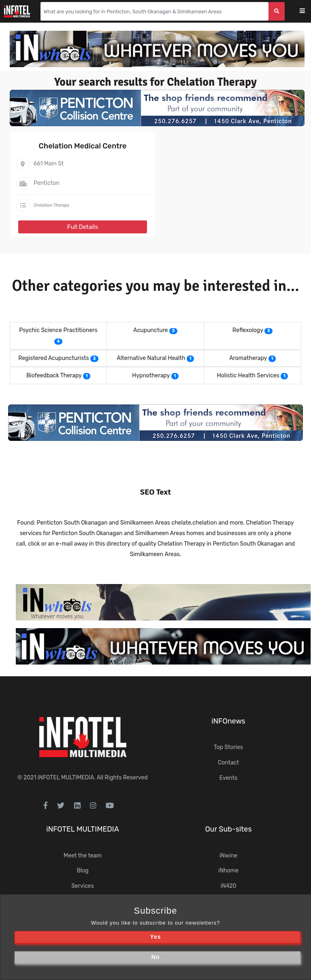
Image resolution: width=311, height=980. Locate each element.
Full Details (83, 227)
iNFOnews (228, 721)
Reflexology (248, 330)
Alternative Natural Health (151, 358)
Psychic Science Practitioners (58, 330)
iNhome (228, 871)
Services (83, 886)
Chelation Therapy (52, 205)
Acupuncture (150, 330)
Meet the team (83, 856)
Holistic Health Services (248, 376)
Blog (82, 871)
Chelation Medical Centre (83, 146)
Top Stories (228, 747)
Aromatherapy (248, 358)
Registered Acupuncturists (53, 358)
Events (229, 778)
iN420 (229, 886)
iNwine (228, 856)
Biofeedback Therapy (54, 376)
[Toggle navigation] (308, 12)
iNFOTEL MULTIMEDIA (66, 778)
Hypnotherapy (151, 376)
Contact (228, 763)
